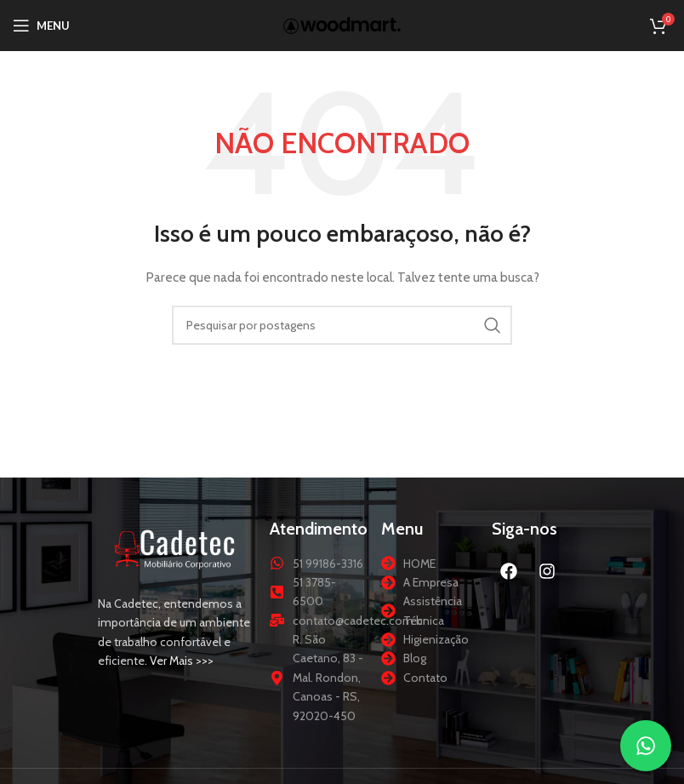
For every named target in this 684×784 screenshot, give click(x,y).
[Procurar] (342, 325)
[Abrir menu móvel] (41, 26)
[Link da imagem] (175, 547)
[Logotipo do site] (342, 24)
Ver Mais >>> (182, 661)
